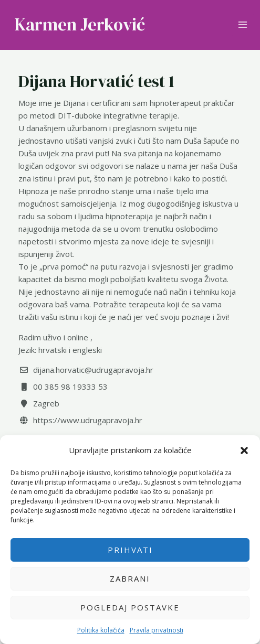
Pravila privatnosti (157, 630)
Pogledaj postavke (130, 607)
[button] (244, 450)
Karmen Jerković (80, 24)
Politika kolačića (101, 630)
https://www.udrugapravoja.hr (88, 420)
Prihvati (130, 550)
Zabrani (130, 578)
